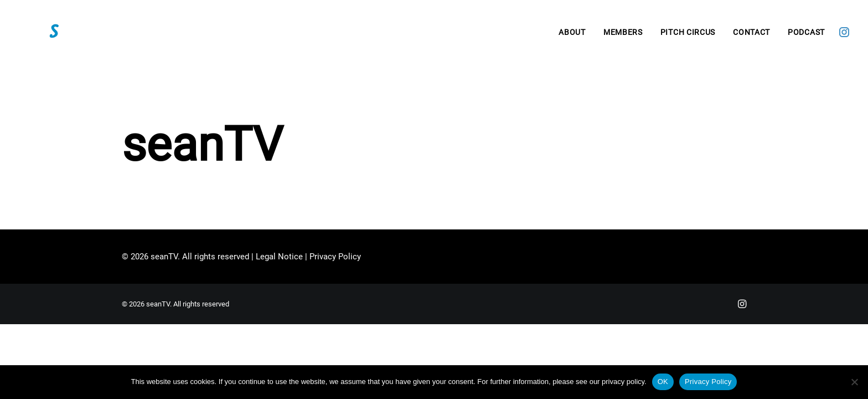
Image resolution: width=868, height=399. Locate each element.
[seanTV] (63, 38)
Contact (751, 38)
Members (623, 38)
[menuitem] (572, 38)
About (572, 38)
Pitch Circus (688, 38)
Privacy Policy (335, 257)
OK (663, 382)
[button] (844, 38)
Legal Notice (279, 257)
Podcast (806, 38)
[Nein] (854, 382)
